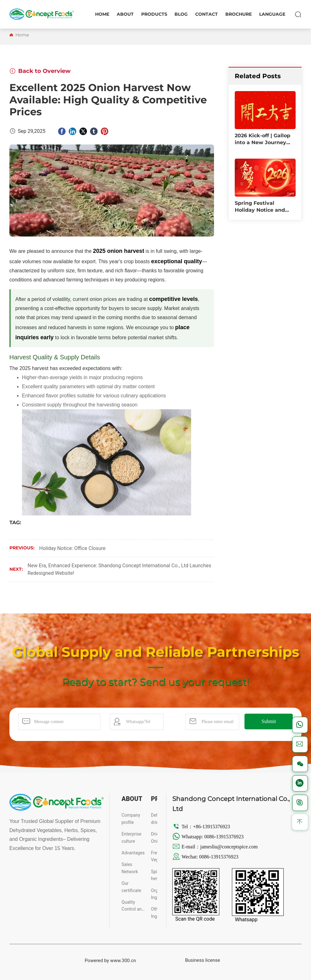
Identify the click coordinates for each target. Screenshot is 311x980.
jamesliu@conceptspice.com (230, 847)
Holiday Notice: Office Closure (72, 548)
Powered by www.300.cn (110, 961)
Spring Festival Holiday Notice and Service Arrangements (264, 210)
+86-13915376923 (212, 827)
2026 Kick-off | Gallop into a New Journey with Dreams (263, 143)
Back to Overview (40, 71)
